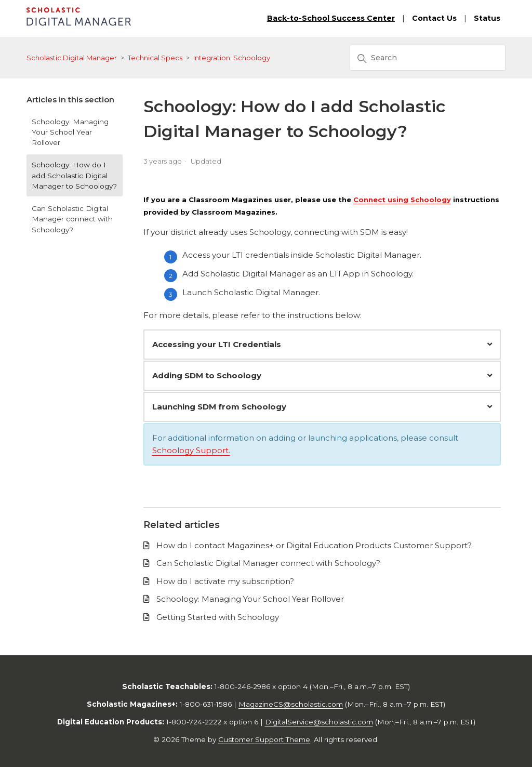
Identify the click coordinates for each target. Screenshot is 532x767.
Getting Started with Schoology (218, 617)
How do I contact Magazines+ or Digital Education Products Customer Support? (314, 545)
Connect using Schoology (402, 200)
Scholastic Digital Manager (72, 58)
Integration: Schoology (232, 58)
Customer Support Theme (264, 739)
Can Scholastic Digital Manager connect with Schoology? (72, 219)
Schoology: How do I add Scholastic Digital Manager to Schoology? (74, 175)
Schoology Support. (191, 450)
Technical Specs (155, 58)
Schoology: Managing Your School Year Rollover (70, 132)
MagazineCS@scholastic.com (291, 704)
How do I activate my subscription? (225, 581)
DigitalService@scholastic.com (319, 722)
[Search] (428, 58)
